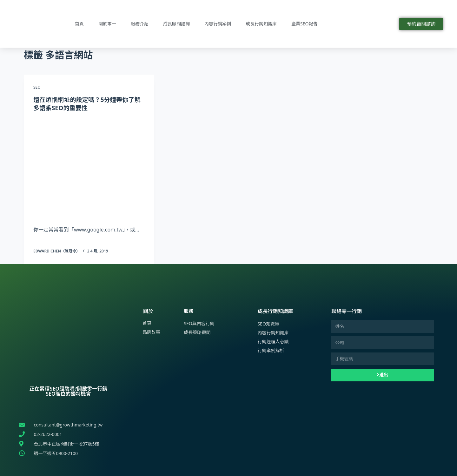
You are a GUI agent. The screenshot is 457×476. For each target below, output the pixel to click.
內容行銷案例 (218, 24)
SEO (37, 87)
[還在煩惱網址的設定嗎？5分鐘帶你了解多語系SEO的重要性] (89, 167)
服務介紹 (140, 24)
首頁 (79, 24)
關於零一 (107, 24)
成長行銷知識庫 (261, 24)
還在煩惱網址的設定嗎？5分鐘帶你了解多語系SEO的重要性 (86, 104)
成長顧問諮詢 (176, 24)
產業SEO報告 (304, 24)
